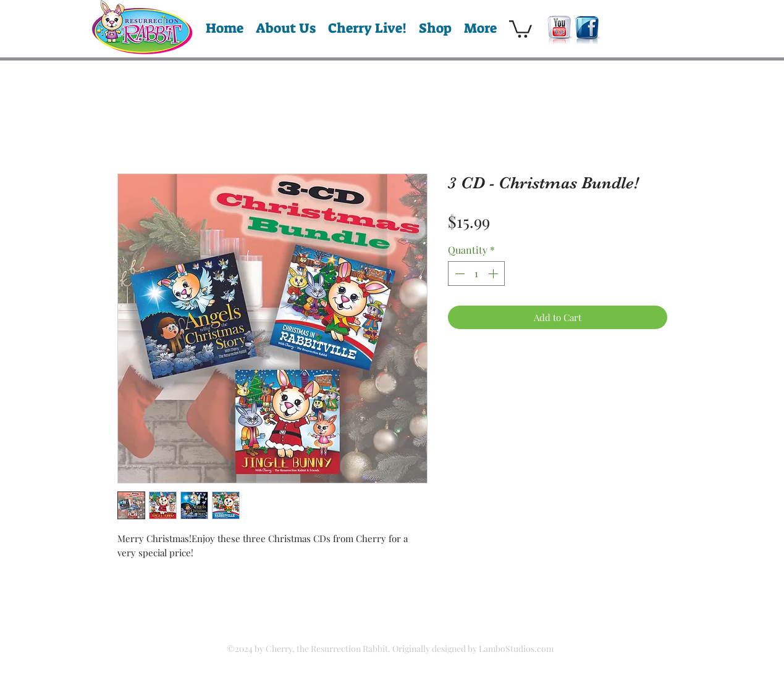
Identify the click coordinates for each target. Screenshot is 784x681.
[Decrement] (458, 274)
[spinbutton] (476, 274)
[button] (521, 28)
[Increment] (494, 274)
